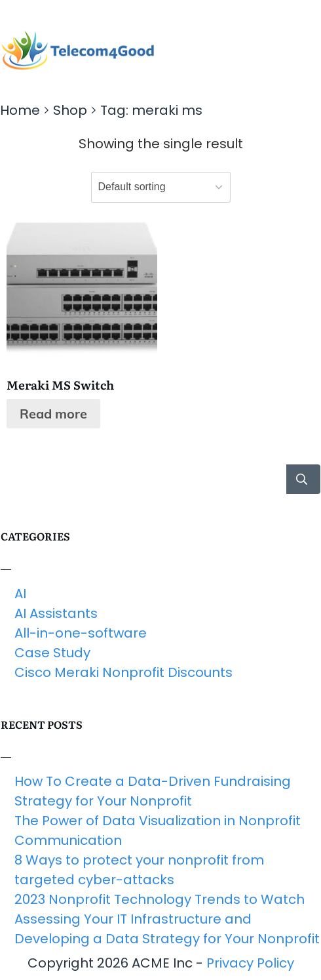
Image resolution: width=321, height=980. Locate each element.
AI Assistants (56, 613)
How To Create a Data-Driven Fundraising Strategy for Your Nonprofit (153, 791)
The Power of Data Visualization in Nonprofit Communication (158, 830)
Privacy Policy (250, 963)
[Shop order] (161, 187)
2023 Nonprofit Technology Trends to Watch (160, 899)
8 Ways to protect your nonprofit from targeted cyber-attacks (139, 870)
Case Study (52, 653)
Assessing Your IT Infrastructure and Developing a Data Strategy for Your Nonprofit (167, 929)
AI (20, 594)
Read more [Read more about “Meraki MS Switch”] (53, 414)
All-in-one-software (81, 633)
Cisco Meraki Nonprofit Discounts (123, 672)
